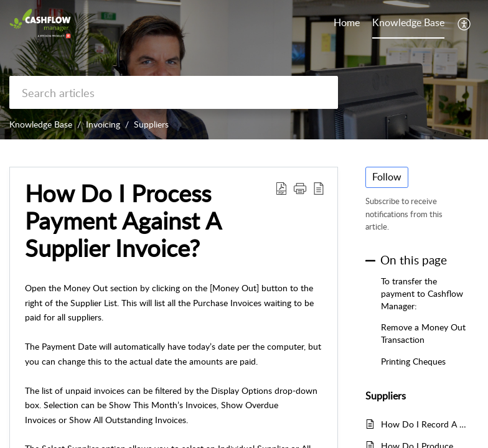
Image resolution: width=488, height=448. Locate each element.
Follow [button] (387, 177)
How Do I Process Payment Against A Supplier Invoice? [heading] (123, 221)
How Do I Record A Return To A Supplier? (424, 424)
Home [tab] (347, 22)
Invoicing (103, 124)
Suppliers (151, 124)
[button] (465, 24)
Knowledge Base (41, 124)
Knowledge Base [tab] (408, 22)
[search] (174, 92)
